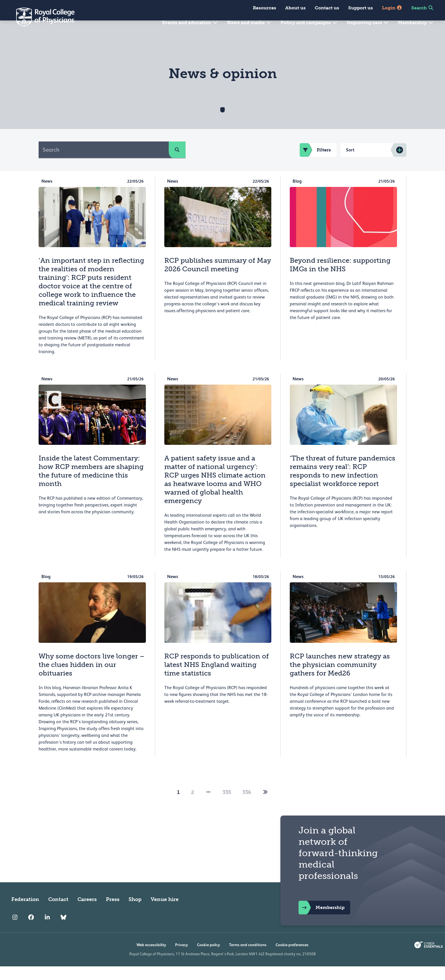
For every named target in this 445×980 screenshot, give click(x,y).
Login (392, 8)
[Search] (104, 163)
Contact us (327, 8)
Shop (135, 913)
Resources (265, 8)
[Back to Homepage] (41, 17)
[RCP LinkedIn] (47, 931)
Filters (315, 164)
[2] (265, 806)
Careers (87, 913)
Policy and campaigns (309, 23)
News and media (249, 23)
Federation (25, 913)
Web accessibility (151, 958)
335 (227, 806)
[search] (177, 163)
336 (247, 806)
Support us (361, 8)
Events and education (190, 23)
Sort (350, 163)
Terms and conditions (248, 958)
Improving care (368, 23)
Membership (416, 23)
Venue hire (165, 913)
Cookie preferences (292, 958)
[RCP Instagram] (15, 931)
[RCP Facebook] (31, 931)
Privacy (181, 958)
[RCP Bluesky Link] (63, 931)
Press (113, 913)
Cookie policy (208, 958)
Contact (58, 913)
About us (295, 8)
